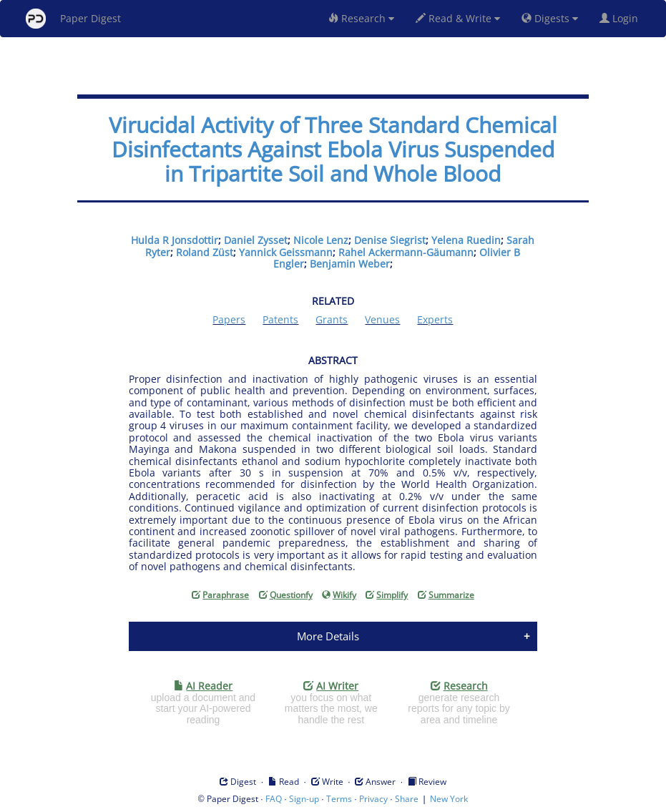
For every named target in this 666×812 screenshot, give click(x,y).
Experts (435, 319)
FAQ (274, 799)
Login (622, 18)
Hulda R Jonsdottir (175, 240)
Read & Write (458, 18)
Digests (550, 18)
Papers (229, 319)
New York (449, 799)
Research (361, 18)
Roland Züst (205, 252)
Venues (382, 319)
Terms (339, 799)
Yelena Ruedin (466, 240)
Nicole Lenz (321, 240)
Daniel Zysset (256, 240)
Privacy (373, 799)
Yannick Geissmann (286, 252)
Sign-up (304, 799)
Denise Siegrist (390, 240)
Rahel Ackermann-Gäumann (406, 252)
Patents (280, 319)
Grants (332, 319)
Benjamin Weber (350, 264)
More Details (328, 636)
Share (407, 799)
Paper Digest (73, 19)
